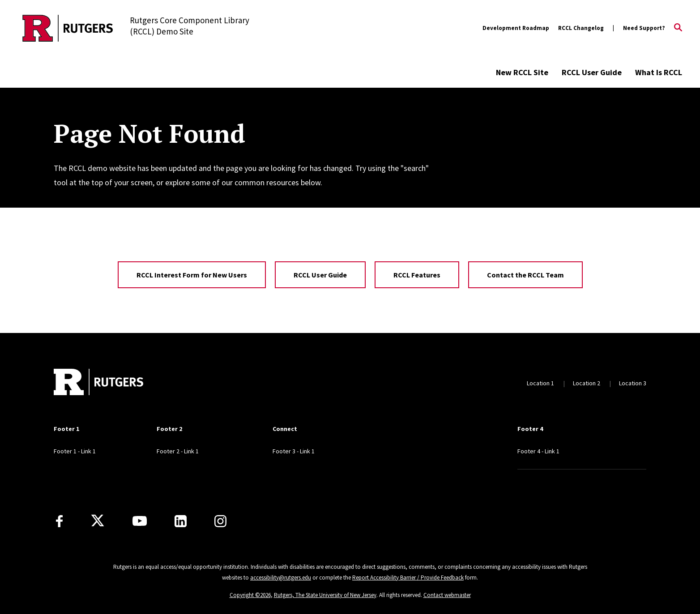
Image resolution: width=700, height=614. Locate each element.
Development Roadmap (516, 28)
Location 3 (633, 383)
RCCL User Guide (592, 72)
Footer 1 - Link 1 (75, 451)
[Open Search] (678, 28)
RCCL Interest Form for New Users (192, 275)
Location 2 (587, 383)
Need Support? (644, 28)
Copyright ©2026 (250, 595)
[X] (98, 521)
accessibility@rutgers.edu (281, 578)
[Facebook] (59, 521)
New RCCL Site (522, 72)
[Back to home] (98, 383)
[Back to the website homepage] (68, 28)
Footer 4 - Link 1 (538, 451)
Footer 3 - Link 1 (294, 451)
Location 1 (540, 383)
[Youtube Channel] (140, 521)
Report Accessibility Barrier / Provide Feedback (408, 578)
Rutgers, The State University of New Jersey (325, 595)
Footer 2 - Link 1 (178, 451)
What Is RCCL (659, 72)
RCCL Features (417, 275)
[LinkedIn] (181, 521)
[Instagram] (220, 521)
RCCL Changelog (581, 28)
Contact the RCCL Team (525, 275)
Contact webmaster (447, 595)
